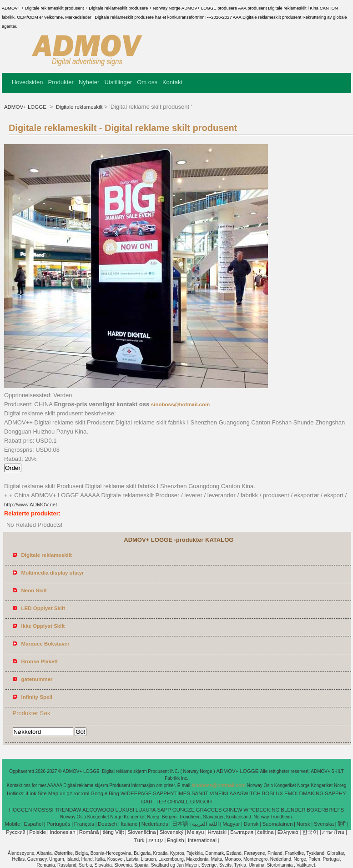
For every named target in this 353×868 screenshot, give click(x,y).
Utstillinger (118, 82)
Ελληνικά (288, 832)
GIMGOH (201, 802)
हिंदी (342, 824)
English (176, 840)
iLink (31, 793)
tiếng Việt (113, 832)
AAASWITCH (245, 793)
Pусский (16, 832)
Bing (114, 793)
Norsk (303, 824)
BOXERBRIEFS (325, 810)
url (63, 793)
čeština (265, 832)
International (202, 840)
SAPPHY (335, 793)
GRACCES (209, 810)
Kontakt (172, 82)
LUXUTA (146, 810)
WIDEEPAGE (136, 793)
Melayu (195, 832)
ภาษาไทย (333, 832)
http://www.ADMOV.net (31, 505)
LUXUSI (125, 810)
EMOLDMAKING (304, 793)
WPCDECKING (261, 810)
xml (85, 793)
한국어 (310, 832)
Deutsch (107, 824)
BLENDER (293, 810)
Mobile (12, 824)
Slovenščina (142, 832)
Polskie (38, 832)
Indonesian (62, 832)
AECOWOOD (98, 810)
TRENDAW (68, 810)
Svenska (324, 824)
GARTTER (154, 802)
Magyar (231, 824)
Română (89, 832)
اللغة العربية (205, 824)
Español (33, 824)
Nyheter (89, 82)
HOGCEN (20, 810)
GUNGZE (184, 810)
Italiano (129, 824)
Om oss (147, 82)
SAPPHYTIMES (171, 793)
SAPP (164, 810)
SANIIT (200, 793)
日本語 (180, 824)
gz (70, 793)
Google (99, 793)
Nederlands (155, 824)
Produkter (61, 82)
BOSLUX (273, 793)
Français (84, 824)
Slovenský (171, 832)
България (242, 832)
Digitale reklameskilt (78, 107)
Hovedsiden (28, 82)
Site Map (48, 793)
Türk (139, 840)
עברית (156, 840)
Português (58, 824)
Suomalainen (277, 824)
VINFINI (219, 793)
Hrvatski (217, 832)
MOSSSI (43, 810)
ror (76, 793)
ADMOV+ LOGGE (26, 107)
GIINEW (232, 810)
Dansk (251, 824)
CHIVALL (178, 802)
